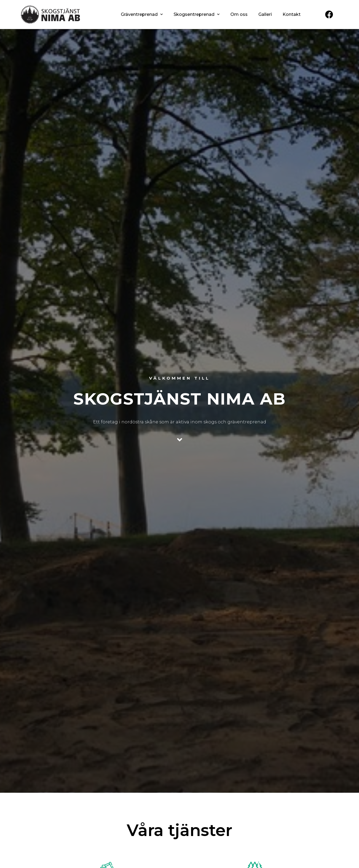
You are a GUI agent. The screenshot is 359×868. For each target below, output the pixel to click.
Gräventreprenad (142, 14)
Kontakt (292, 14)
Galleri (265, 14)
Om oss (239, 14)
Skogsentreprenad (197, 14)
